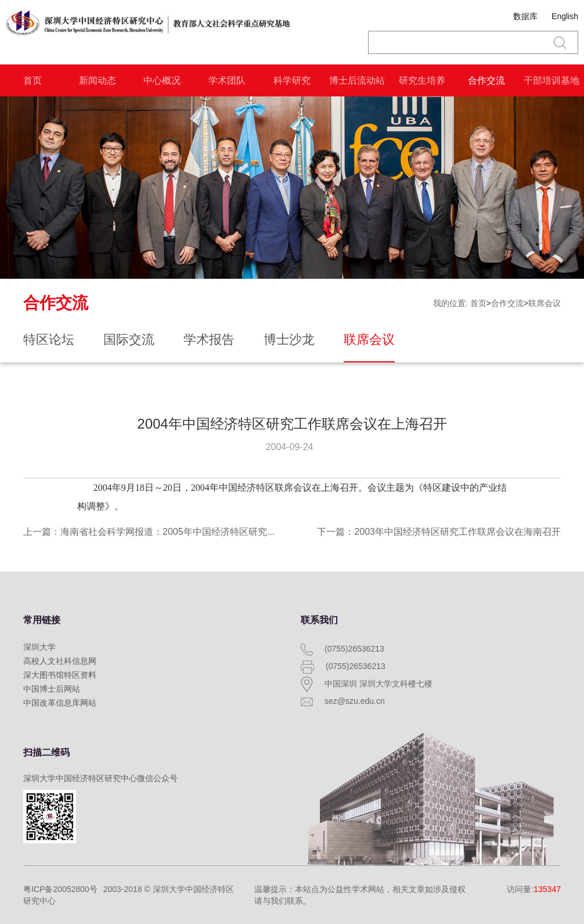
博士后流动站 (357, 80)
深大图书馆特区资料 (60, 675)
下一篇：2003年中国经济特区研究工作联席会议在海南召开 (439, 532)
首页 (33, 80)
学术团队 (227, 80)
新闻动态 (98, 80)
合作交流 (486, 80)
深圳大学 (39, 647)
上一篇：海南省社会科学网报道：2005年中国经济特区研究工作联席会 (168, 532)
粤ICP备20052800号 (60, 889)
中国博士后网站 (52, 689)
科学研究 (292, 80)
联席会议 (545, 303)
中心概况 (162, 80)
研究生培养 (422, 80)
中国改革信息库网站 (60, 703)
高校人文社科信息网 (60, 661)
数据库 (525, 16)
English (565, 16)
